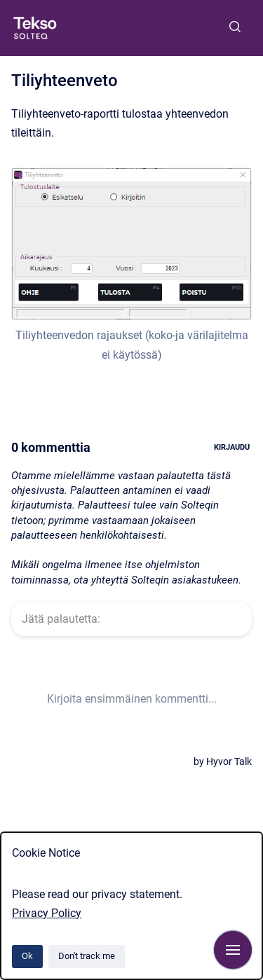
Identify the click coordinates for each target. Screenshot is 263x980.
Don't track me (87, 956)
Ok (27, 956)
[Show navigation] (233, 950)
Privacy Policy (47, 913)
